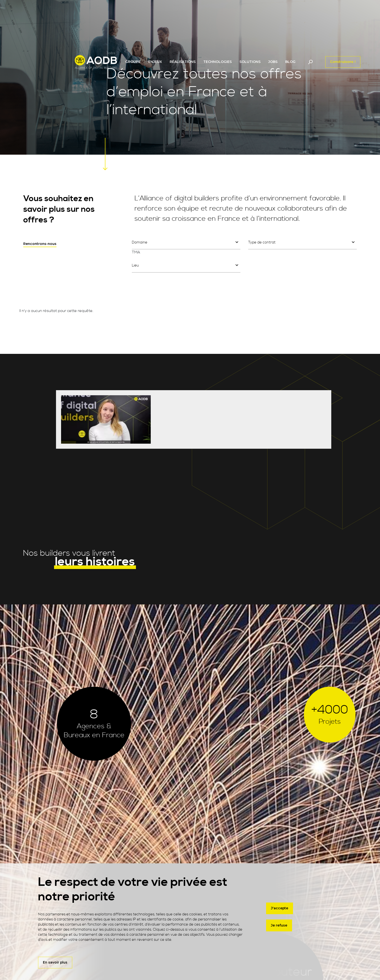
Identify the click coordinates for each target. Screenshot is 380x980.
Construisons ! (343, 62)
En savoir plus (55, 962)
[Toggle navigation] (310, 62)
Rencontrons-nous (40, 244)
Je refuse (279, 926)
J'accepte (280, 908)
